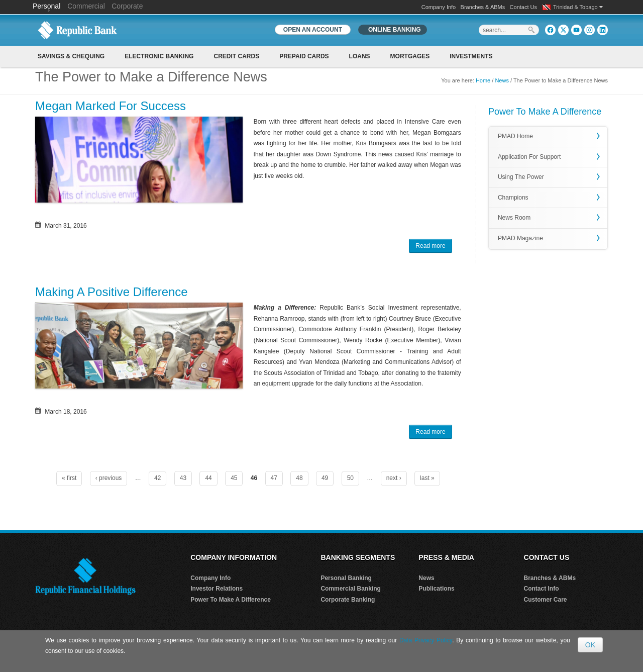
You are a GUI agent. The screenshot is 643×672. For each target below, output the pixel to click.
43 (183, 478)
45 (234, 478)
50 (350, 478)
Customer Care (546, 600)
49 (325, 478)
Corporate (127, 6)
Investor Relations (217, 589)
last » (427, 478)
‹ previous (109, 478)
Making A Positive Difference (112, 292)
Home (483, 80)
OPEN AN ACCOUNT (313, 30)
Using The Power (521, 177)
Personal (47, 6)
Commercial (86, 6)
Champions (513, 198)
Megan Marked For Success (111, 106)
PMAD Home (515, 136)
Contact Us (523, 7)
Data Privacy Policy (426, 640)
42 (157, 478)
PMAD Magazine (520, 238)
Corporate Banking (348, 600)
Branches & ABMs (483, 7)
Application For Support (529, 157)
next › (394, 478)
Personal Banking (346, 578)
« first (69, 478)
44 (208, 478)
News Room (514, 218)
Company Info (439, 7)
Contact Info (542, 589)
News (502, 80)
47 (274, 478)
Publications (436, 589)
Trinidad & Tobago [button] (578, 7)
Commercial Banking (350, 589)
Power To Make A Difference (231, 600)
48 (299, 478)
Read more (434, 247)
